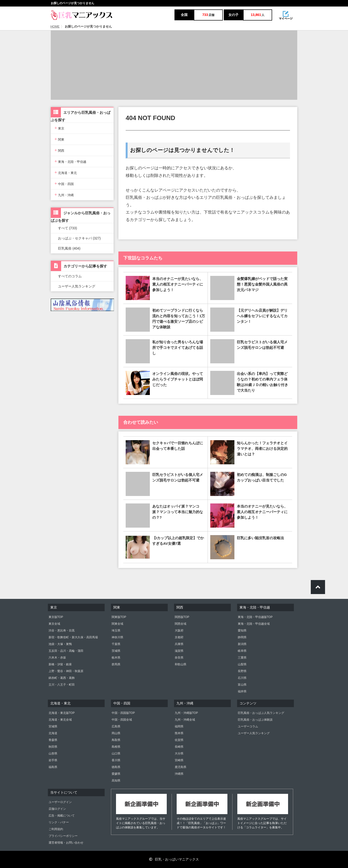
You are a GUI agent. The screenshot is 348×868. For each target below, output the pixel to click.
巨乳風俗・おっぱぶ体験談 (255, 720)
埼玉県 (116, 631)
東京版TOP (56, 617)
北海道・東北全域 (60, 720)
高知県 (116, 781)
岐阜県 (242, 651)
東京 (59, 128)
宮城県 (53, 726)
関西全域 (181, 624)
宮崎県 (179, 760)
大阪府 (179, 631)
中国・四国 (64, 183)
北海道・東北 (66, 172)
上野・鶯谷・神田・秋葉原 (66, 671)
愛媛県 (116, 774)
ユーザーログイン (60, 802)
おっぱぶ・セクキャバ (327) (79, 238)
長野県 (242, 671)
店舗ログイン (57, 809)
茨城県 (116, 651)
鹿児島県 (181, 767)
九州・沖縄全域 (185, 720)
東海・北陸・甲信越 (70, 161)
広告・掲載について (62, 816)
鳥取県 (116, 740)
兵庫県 (179, 644)
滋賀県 (179, 651)
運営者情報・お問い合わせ (66, 843)
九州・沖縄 (64, 195)
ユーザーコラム (248, 726)
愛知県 (242, 631)
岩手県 (53, 760)
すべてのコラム (70, 276)
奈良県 (179, 658)
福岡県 (179, 726)
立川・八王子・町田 (62, 685)
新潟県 (242, 644)
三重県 (242, 658)
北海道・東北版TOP (62, 713)
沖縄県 (179, 774)
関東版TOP (119, 617)
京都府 (179, 637)
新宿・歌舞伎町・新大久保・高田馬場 (73, 637)
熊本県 (179, 733)
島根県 (116, 747)
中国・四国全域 (122, 720)
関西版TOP (182, 617)
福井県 (242, 691)
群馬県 (116, 664)
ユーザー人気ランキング (77, 286)
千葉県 (116, 644)
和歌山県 (181, 664)
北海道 (53, 733)
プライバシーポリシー (63, 836)
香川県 (116, 760)
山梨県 (242, 664)
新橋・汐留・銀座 (60, 664)
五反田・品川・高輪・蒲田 (66, 651)
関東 (59, 139)
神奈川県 (117, 637)
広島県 (116, 726)
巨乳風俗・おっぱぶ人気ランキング (261, 713)
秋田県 (53, 747)
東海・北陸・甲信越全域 (254, 624)
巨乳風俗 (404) (69, 248)
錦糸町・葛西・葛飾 (62, 678)
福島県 (53, 767)
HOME (55, 27)
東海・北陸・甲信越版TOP (255, 617)
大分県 (179, 753)
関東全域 (117, 624)
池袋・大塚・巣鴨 (60, 644)
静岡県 (242, 637)
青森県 (53, 740)
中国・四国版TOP (123, 713)
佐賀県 (179, 740)
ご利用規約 (56, 829)
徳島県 (116, 767)
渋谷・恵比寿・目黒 (62, 631)
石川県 (242, 678)
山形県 (53, 753)
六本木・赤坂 (57, 658)
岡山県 (116, 733)
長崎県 (179, 747)
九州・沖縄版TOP (186, 713)
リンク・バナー (59, 822)
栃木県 (116, 658)
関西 (59, 150)
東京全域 (54, 624)
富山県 (242, 685)
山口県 (116, 753)
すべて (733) (68, 228)
